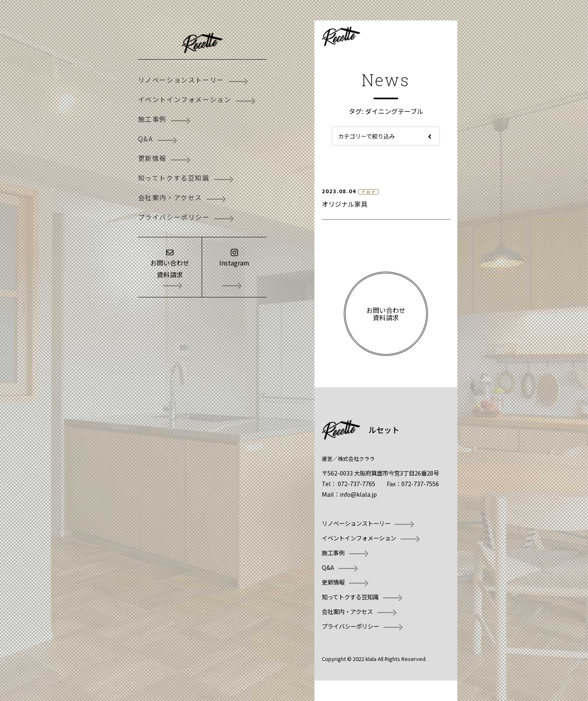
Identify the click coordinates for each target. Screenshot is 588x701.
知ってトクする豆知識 (174, 178)
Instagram (234, 263)
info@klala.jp (358, 494)
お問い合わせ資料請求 (170, 269)
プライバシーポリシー (174, 217)
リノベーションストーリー (181, 80)
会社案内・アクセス (170, 197)
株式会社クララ (356, 459)
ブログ (369, 192)
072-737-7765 (356, 483)
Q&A (146, 138)
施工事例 (152, 119)
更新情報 (152, 158)
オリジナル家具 (345, 204)
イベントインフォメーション (185, 99)
